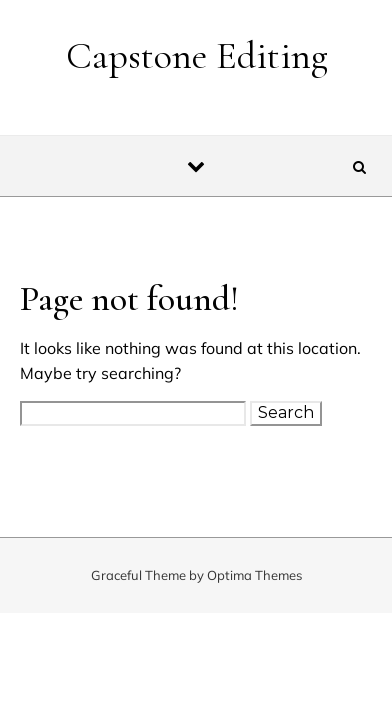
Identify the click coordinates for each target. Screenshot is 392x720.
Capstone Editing (197, 56)
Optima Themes (254, 575)
